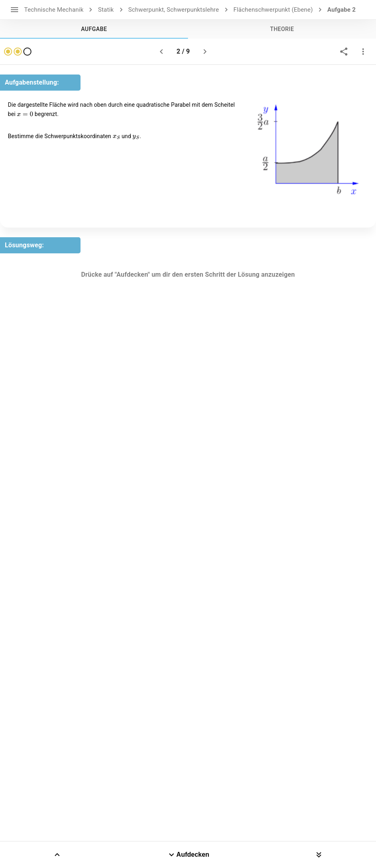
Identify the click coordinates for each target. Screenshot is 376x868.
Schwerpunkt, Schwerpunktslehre (174, 10)
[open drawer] (14, 10)
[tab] (94, 29)
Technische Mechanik (54, 10)
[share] (344, 52)
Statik (106, 10)
